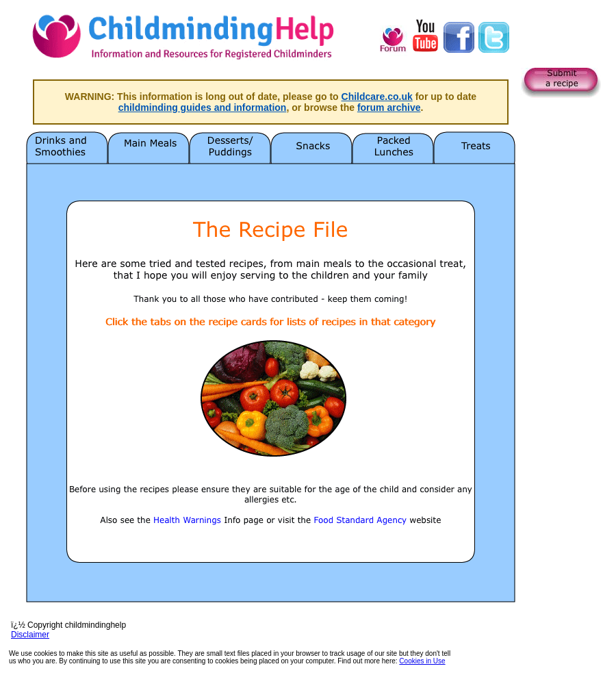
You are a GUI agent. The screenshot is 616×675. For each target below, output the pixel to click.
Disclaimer (30, 635)
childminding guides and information (203, 107)
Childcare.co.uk (377, 97)
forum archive (389, 107)
